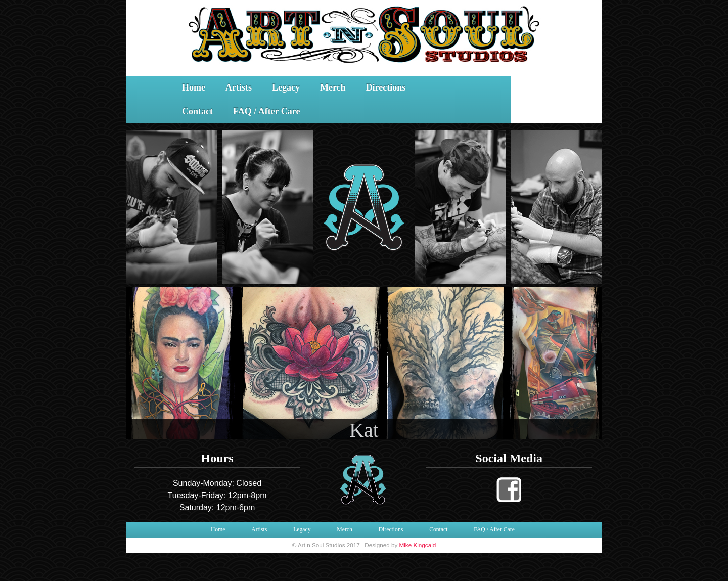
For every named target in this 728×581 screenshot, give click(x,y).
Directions (386, 87)
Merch (333, 87)
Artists (239, 87)
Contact (197, 111)
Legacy (286, 87)
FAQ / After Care (266, 111)
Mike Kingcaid (418, 545)
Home (194, 87)
